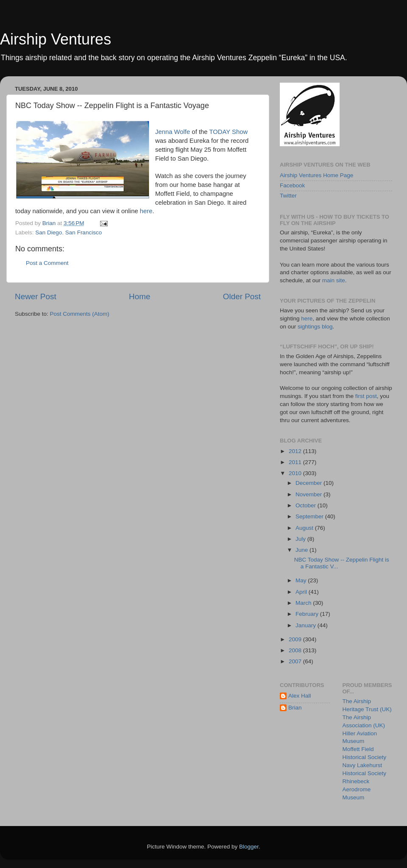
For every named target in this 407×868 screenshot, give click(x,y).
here (146, 211)
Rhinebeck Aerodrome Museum (357, 789)
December (309, 483)
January (307, 625)
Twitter (288, 196)
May (302, 580)
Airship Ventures (56, 39)
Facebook (292, 185)
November (309, 494)
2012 (296, 451)
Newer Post (36, 296)
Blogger (249, 847)
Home (139, 296)
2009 (296, 639)
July (301, 539)
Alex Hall (300, 696)
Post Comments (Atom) (80, 314)
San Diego (49, 232)
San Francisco (84, 232)
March (304, 603)
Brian (295, 708)
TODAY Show (228, 132)
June (302, 550)
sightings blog (315, 327)
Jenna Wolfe (173, 132)
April (302, 592)
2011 (296, 462)
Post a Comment (47, 263)
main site (334, 280)
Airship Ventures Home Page (316, 175)
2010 (296, 473)
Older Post (242, 296)
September (310, 516)
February (308, 614)
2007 (296, 661)
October (307, 505)
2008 (296, 650)
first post (366, 396)
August (305, 528)
